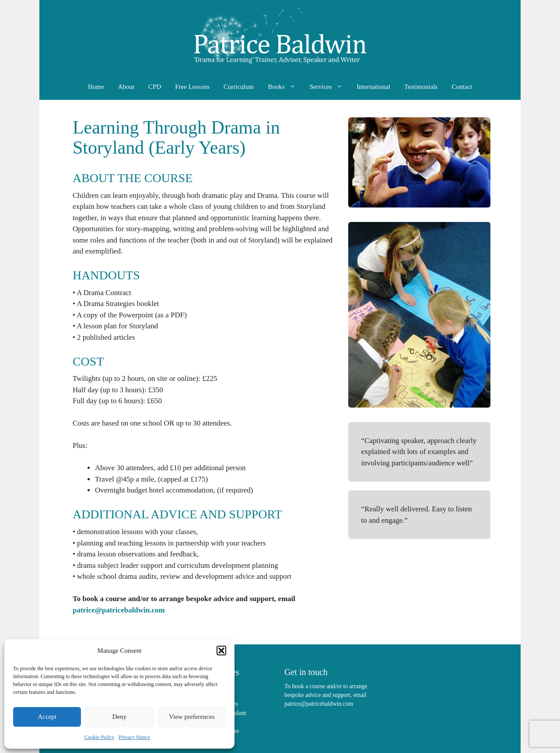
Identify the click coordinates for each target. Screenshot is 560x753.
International (373, 87)
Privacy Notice (134, 737)
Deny (120, 717)
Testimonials (421, 87)
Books (285, 87)
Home (96, 87)
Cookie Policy (99, 737)
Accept (47, 717)
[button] (221, 651)
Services (330, 87)
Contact (462, 87)
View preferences (192, 717)
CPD (155, 87)
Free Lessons (192, 87)
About (126, 87)
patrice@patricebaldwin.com (119, 610)
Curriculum (239, 87)
